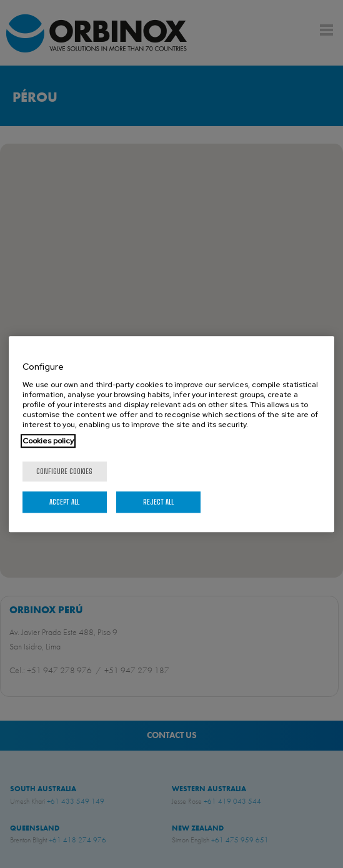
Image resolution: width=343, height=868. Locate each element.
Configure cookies (64, 471)
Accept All (64, 502)
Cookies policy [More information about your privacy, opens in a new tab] (48, 441)
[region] (172, 434)
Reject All (158, 502)
